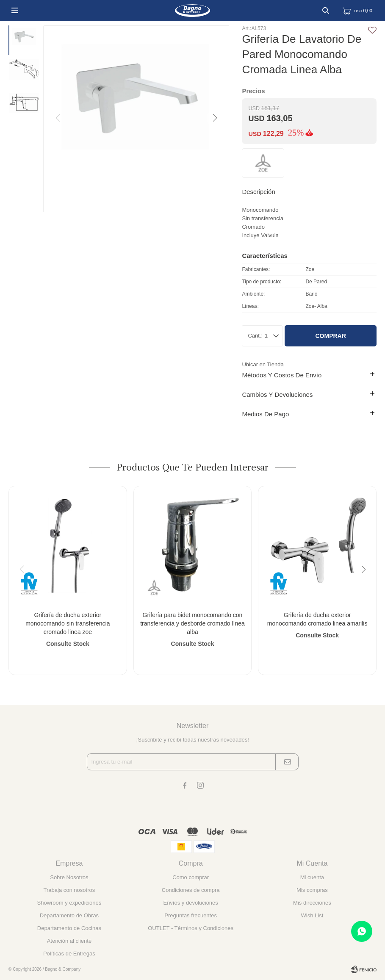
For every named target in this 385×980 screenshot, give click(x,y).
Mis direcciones (312, 903)
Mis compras (312, 890)
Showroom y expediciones (69, 903)
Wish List (312, 915)
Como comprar (191, 877)
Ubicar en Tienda (263, 364)
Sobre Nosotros (69, 877)
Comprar (330, 336)
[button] (214, 118)
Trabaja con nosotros (69, 890)
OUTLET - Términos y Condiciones (191, 928)
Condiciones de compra (191, 890)
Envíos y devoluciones (190, 903)
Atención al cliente (69, 941)
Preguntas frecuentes (191, 915)
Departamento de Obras (69, 915)
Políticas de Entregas (69, 954)
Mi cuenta (312, 877)
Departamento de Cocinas (69, 928)
